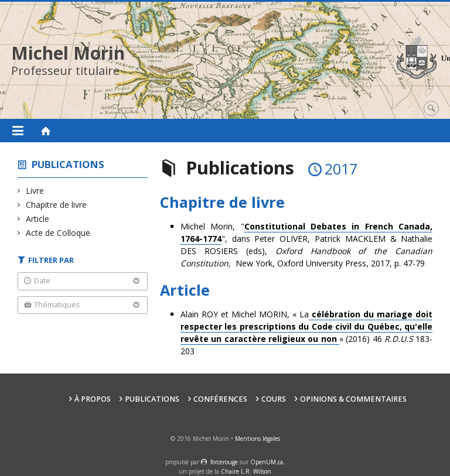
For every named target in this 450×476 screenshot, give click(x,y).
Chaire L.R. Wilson (246, 471)
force (224, 462)
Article (38, 219)
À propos (93, 399)
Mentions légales (258, 439)
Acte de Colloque (58, 233)
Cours (274, 399)
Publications (68, 164)
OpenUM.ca (267, 462)
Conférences (220, 399)
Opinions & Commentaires (353, 399)
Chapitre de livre (57, 205)
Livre (35, 191)
